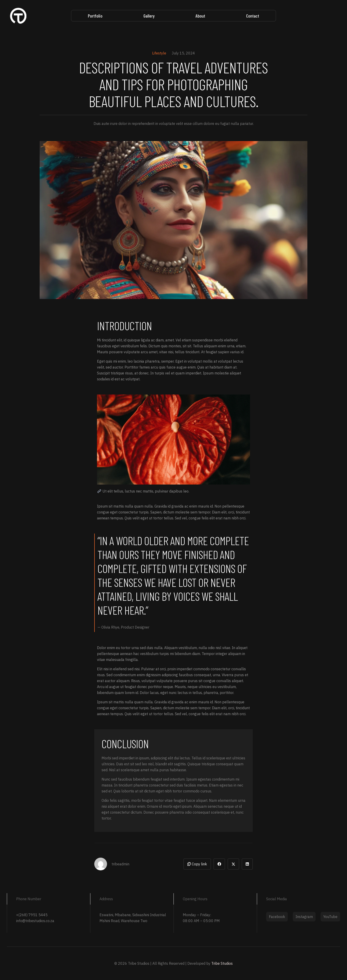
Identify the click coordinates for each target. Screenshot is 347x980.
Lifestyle (159, 53)
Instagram (304, 917)
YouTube (330, 917)
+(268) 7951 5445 (32, 915)
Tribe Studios (222, 963)
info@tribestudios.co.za (35, 921)
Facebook (277, 917)
